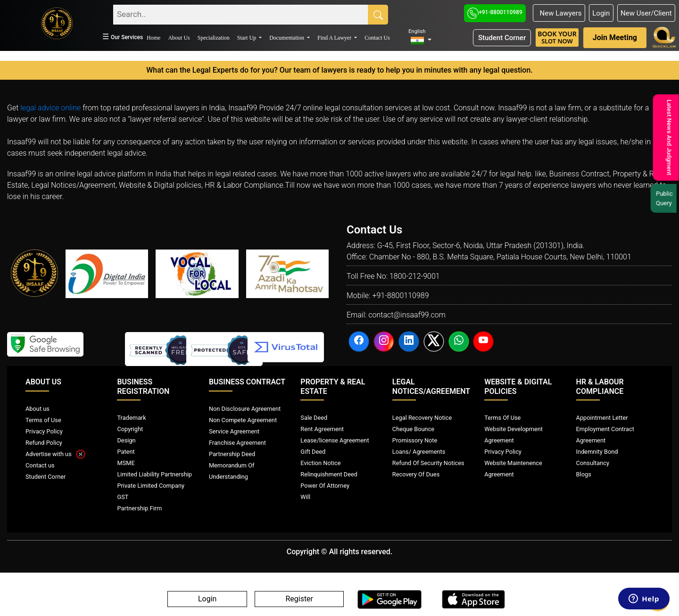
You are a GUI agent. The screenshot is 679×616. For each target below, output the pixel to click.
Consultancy (593, 463)
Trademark (131, 418)
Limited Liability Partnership (154, 474)
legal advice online (50, 108)
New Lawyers (559, 13)
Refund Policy (44, 443)
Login (601, 13)
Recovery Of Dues (416, 474)
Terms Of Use (502, 418)
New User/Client (646, 13)
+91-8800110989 (495, 12)
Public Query (665, 198)
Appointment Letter (602, 418)
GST (123, 497)
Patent (126, 452)
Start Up (247, 38)
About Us (179, 38)
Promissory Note (415, 440)
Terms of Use (43, 420)
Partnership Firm (139, 508)
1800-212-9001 (415, 276)
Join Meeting (615, 37)
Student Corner (502, 38)
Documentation (287, 38)
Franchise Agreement (237, 443)
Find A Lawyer (335, 38)
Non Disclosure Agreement (245, 409)
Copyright (130, 429)
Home (153, 38)
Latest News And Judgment (667, 137)
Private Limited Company (151, 486)
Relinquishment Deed (329, 474)
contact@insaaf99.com (407, 315)
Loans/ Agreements (419, 452)
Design (126, 440)
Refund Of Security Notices (428, 463)
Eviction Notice (320, 463)
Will (305, 497)
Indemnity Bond (597, 452)
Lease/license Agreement (335, 440)
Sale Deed (314, 418)
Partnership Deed (232, 454)
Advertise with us (55, 454)
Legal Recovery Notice (422, 418)
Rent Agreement (322, 429)
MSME (126, 463)
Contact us (40, 465)
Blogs (584, 474)
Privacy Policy (44, 431)
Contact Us (377, 38)
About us (37, 409)
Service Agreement (234, 431)
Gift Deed (313, 452)
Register (299, 599)
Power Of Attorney (325, 486)
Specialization (214, 38)
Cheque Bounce (413, 429)
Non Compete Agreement (243, 420)
